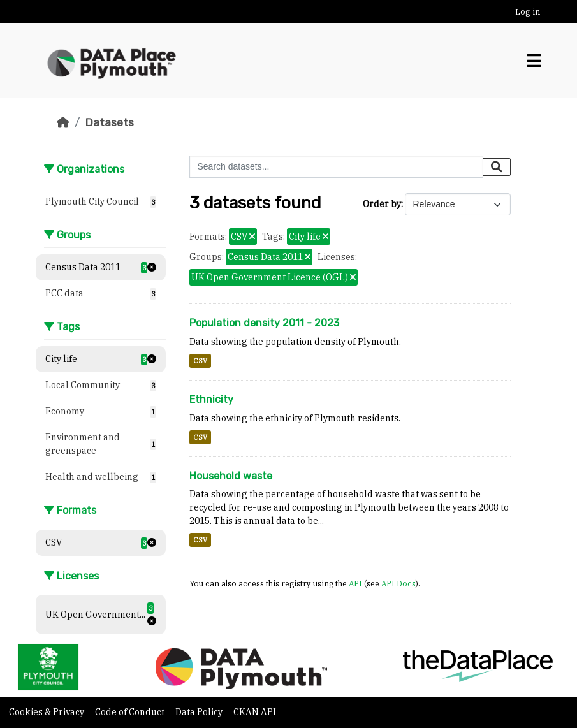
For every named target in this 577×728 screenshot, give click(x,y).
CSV (200, 361)
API (355, 583)
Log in (528, 12)
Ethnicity (211, 399)
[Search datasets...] (336, 167)
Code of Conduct (131, 712)
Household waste (231, 476)
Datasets (109, 122)
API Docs (398, 583)
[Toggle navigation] (534, 61)
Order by (382, 204)
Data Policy (200, 712)
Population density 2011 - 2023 (264, 323)
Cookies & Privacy (47, 712)
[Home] (63, 122)
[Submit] (497, 167)
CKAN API (255, 712)
